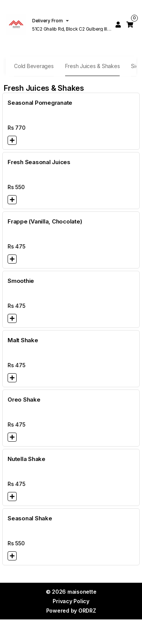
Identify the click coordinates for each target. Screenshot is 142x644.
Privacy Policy (71, 601)
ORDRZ (87, 611)
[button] (12, 140)
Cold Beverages (34, 66)
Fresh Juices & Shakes (93, 66)
